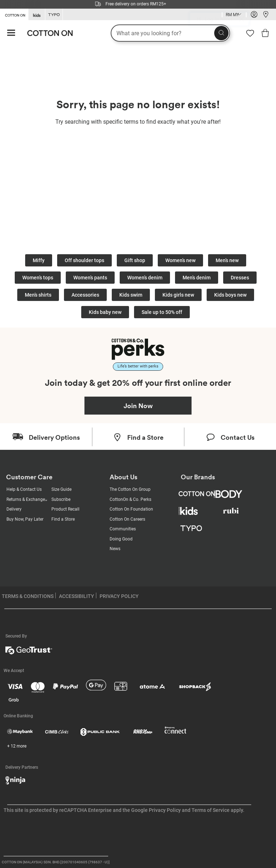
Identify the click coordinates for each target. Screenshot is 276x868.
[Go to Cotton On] (14, 14)
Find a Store (63, 519)
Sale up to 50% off (162, 312)
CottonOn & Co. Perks (130, 499)
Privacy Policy (165, 810)
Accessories (85, 295)
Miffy (39, 260)
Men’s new (227, 260)
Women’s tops (38, 278)
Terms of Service (211, 810)
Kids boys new (230, 295)
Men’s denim (197, 278)
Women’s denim (145, 278)
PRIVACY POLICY (119, 596)
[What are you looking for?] (170, 33)
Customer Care (29, 477)
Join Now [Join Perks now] (138, 406)
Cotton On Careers (127, 519)
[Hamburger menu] (11, 33)
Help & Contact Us (24, 489)
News (115, 549)
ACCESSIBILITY (77, 596)
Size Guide (61, 489)
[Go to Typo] (54, 15)
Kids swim (131, 295)
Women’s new (180, 260)
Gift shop (135, 260)
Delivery (14, 509)
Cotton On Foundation (131, 509)
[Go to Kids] (37, 15)
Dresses (240, 278)
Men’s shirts (38, 295)
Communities (123, 529)
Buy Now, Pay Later (25, 519)
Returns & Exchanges (27, 499)
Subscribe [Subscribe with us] (61, 499)
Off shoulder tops (84, 260)
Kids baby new (105, 312)
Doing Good (121, 539)
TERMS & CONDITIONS (28, 596)
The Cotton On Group (130, 489)
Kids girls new (178, 295)
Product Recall (65, 509)
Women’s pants (90, 278)
